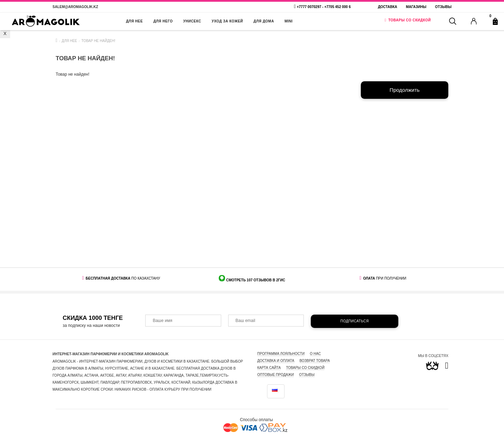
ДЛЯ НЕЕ (134, 21)
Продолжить (405, 90)
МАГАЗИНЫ (416, 7)
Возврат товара (315, 361)
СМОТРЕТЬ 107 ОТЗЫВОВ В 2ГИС (255, 280)
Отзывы (443, 7)
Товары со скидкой (305, 368)
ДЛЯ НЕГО (163, 21)
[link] (447, 367)
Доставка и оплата (276, 361)
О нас (315, 354)
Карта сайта (269, 368)
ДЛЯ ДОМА (264, 21)
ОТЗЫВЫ (307, 375)
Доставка (388, 7)
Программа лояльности (281, 354)
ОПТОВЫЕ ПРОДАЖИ (275, 375)
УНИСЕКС (192, 21)
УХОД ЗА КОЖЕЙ (227, 21)
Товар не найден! (99, 41)
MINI (289, 21)
